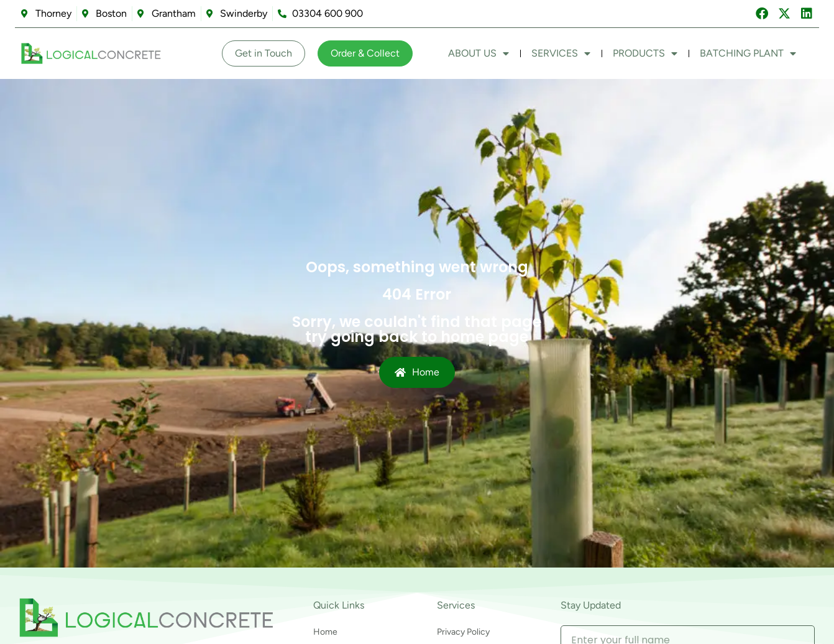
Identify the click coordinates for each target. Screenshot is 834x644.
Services (561, 53)
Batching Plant (748, 53)
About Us (479, 53)
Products (645, 53)
